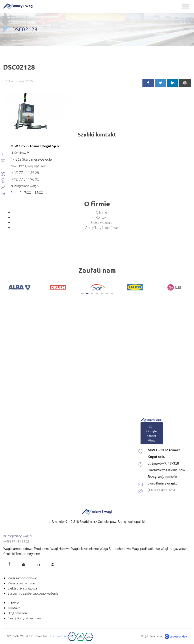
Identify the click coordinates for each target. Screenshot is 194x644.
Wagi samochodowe (22, 578)
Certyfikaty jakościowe (101, 228)
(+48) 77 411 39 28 (177, 490)
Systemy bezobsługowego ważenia (33, 593)
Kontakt (102, 217)
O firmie (101, 212)
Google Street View (166, 434)
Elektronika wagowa (22, 588)
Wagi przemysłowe (21, 583)
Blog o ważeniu (101, 222)
